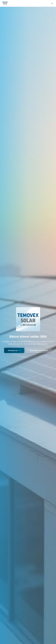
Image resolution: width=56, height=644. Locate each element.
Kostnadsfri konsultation (39, 350)
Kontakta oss (14, 350)
